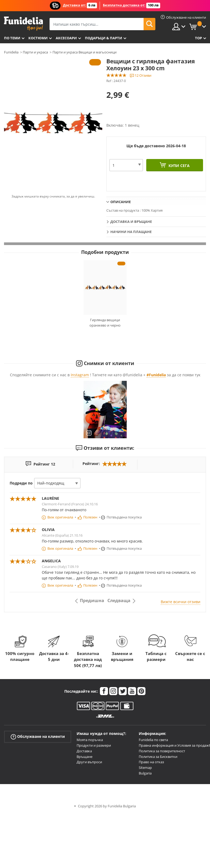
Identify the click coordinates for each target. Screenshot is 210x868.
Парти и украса (35, 52)
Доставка (84, 751)
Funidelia (11, 52)
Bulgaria (145, 773)
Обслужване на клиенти (38, 737)
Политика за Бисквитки (158, 757)
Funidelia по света (153, 740)
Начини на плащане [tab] (131, 232)
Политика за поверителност (162, 751)
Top (198, 38)
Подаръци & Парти (104, 38)
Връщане (85, 757)
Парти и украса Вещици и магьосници (85, 52)
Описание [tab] (121, 202)
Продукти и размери (94, 745)
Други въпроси (89, 762)
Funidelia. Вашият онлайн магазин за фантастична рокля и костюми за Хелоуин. (23, 24)
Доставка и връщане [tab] (131, 222)
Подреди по (21, 483)
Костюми (38, 38)
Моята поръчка (90, 740)
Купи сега (179, 166)
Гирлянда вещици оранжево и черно (105, 323)
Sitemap (145, 768)
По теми (12, 38)
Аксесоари (66, 38)
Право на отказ (151, 762)
